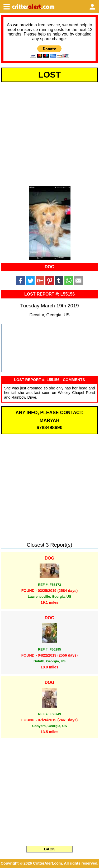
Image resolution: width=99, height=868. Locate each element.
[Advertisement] (49, 133)
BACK (50, 849)
